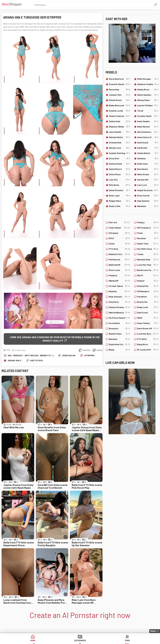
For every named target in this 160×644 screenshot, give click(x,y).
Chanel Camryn (120, 116)
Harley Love (120, 148)
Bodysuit (18, 356)
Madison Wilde (120, 127)
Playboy (120, 275)
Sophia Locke (120, 111)
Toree (148, 111)
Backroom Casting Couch (148, 270)
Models (116, 641)
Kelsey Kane (148, 100)
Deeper (148, 281)
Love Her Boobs (148, 334)
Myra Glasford (120, 79)
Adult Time (148, 244)
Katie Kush (148, 143)
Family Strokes (120, 307)
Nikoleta (148, 206)
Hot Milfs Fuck (148, 249)
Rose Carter (148, 196)
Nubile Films (120, 334)
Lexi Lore (148, 185)
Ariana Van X (14, 361)
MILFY (148, 275)
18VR (148, 318)
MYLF (120, 238)
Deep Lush (148, 307)
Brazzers (120, 328)
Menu (153, 631)
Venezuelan (69, 356)
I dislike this (101, 350)
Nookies (148, 238)
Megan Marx (120, 201)
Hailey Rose (148, 90)
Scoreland (120, 323)
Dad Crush (148, 313)
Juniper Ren (120, 95)
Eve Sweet (148, 169)
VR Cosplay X (148, 228)
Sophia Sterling (120, 153)
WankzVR (120, 281)
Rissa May (120, 90)
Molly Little (120, 206)
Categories (44, 641)
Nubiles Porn (120, 254)
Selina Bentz (148, 153)
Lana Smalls (120, 132)
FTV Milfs (148, 339)
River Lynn (120, 196)
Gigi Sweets (148, 201)
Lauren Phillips (148, 105)
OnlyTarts (120, 302)
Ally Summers (148, 132)
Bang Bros (148, 344)
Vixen (148, 233)
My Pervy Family (120, 318)
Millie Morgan (148, 79)
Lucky (140, 641)
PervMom (148, 297)
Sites (92, 641)
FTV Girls (120, 249)
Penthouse (120, 260)
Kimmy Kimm (120, 164)
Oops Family (148, 323)
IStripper (89, 356)
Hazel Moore (120, 169)
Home (20, 641)
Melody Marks (120, 137)
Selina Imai (120, 121)
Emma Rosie (120, 100)
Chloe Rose (120, 174)
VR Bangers (148, 291)
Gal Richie (148, 148)
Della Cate (148, 164)
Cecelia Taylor (148, 116)
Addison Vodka (148, 84)
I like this (86, 350)
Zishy (120, 244)
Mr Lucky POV (148, 350)
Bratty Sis (148, 302)
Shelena (148, 158)
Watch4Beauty (120, 313)
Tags (68, 641)
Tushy (148, 254)
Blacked (120, 339)
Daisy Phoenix (120, 190)
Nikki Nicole (148, 127)
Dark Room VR (148, 328)
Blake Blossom (120, 105)
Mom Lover (120, 270)
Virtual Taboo (120, 286)
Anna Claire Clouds (148, 137)
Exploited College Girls (120, 344)
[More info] (66, 422)
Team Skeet (120, 228)
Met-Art (120, 222)
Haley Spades (148, 95)
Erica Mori (120, 158)
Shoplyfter (148, 286)
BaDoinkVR (120, 265)
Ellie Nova (120, 185)
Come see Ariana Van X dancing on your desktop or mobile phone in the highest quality (55, 339)
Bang (120, 350)
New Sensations (120, 297)
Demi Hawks (148, 121)
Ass (10, 356)
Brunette (45, 356)
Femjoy (148, 222)
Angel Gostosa (148, 190)
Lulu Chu (120, 180)
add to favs (36, 361)
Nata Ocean (148, 174)
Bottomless (32, 356)
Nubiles (120, 291)
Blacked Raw (148, 260)
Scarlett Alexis (120, 84)
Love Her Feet (148, 265)
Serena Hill (148, 180)
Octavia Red (120, 143)
